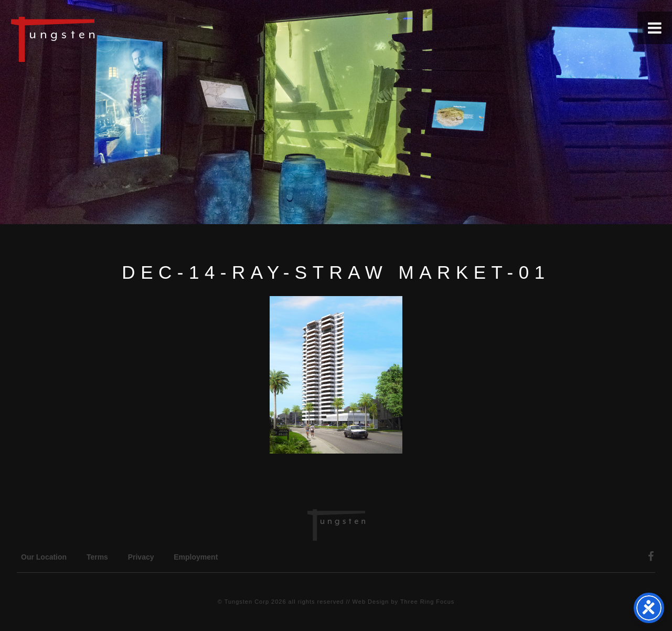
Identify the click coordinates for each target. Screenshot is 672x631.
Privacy (141, 557)
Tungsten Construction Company (89, 39)
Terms (97, 557)
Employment (196, 557)
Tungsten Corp (247, 602)
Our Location (44, 557)
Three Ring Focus (427, 602)
